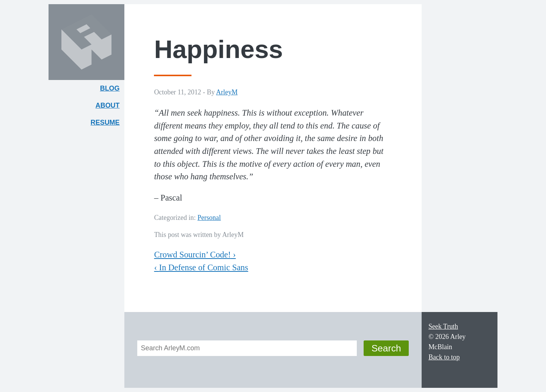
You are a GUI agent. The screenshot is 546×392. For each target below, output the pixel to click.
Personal (209, 218)
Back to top (444, 357)
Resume (105, 122)
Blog (110, 88)
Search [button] (386, 348)
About (110, 107)
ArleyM (227, 92)
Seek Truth (443, 326)
